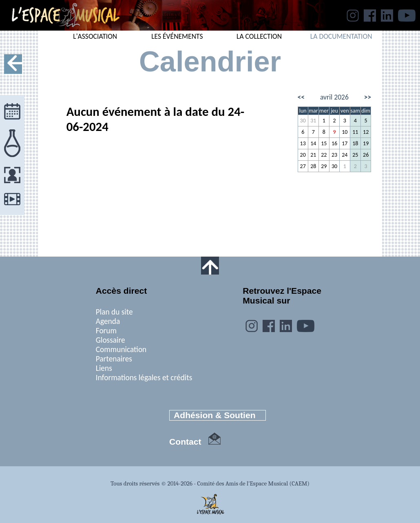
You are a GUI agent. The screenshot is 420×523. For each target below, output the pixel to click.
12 (366, 132)
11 (355, 132)
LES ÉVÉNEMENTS (177, 36)
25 (355, 155)
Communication (121, 349)
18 (355, 143)
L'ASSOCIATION (95, 36)
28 (313, 166)
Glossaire (111, 340)
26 (366, 155)
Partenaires (114, 359)
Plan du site (114, 312)
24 (345, 155)
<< (301, 97)
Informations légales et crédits (144, 378)
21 (313, 155)
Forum (106, 331)
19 (366, 143)
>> (368, 97)
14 (313, 143)
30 (303, 121)
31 (313, 121)
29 (324, 166)
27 (303, 166)
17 (345, 143)
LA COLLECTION (259, 36)
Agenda (108, 321)
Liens (104, 368)
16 (334, 143)
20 (303, 155)
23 (334, 155)
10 (345, 132)
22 (324, 155)
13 (303, 143)
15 (324, 143)
